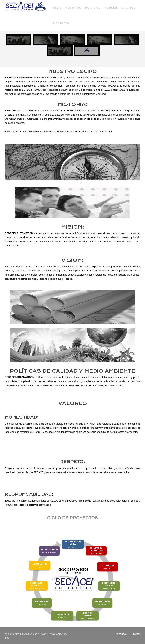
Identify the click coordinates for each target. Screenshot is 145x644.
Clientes (128, 8)
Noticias (111, 8)
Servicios (93, 8)
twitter (137, 634)
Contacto (61, 23)
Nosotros (73, 8)
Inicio (57, 8)
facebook (122, 634)
